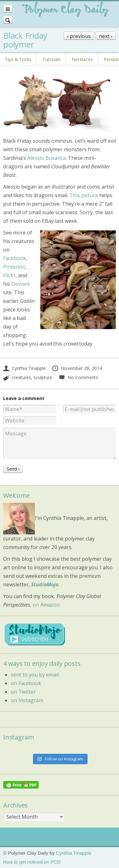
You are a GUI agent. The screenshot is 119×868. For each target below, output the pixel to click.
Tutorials (52, 59)
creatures (21, 377)
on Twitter (23, 692)
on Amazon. (47, 605)
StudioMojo (45, 584)
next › (106, 36)
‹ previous (79, 36)
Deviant (21, 284)
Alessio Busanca (46, 158)
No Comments (78, 377)
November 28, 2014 (77, 368)
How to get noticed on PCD (32, 862)
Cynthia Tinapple (24, 368)
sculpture (43, 377)
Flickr (9, 275)
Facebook (15, 258)
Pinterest (14, 267)
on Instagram (27, 700)
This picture (84, 195)
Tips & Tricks (18, 59)
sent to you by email (35, 675)
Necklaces (82, 59)
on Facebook (26, 683)
